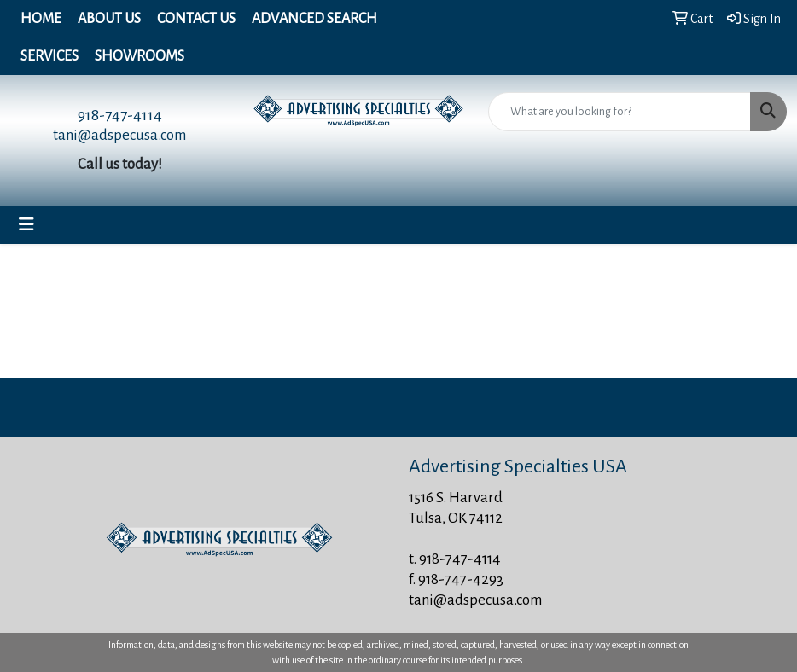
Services (49, 56)
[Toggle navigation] (26, 225)
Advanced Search (314, 19)
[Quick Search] (620, 112)
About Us (109, 19)
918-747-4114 (120, 115)
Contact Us (196, 19)
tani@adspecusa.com (119, 135)
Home (41, 19)
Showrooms (140, 56)
